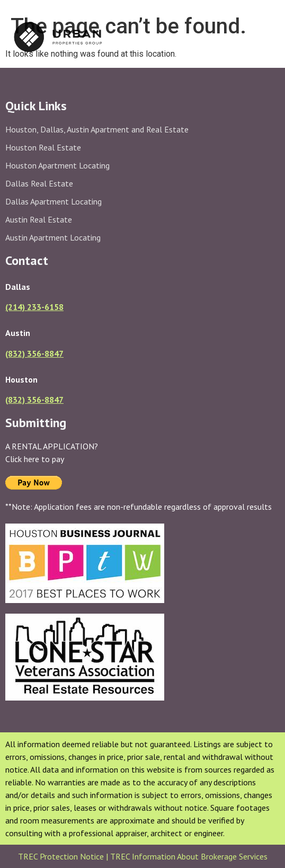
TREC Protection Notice (62, 856)
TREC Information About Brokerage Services (189, 856)
